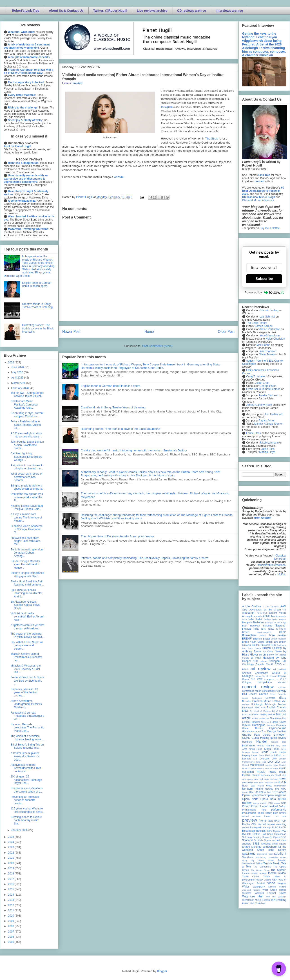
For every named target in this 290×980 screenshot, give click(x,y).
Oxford (246, 806)
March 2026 (19, 383)
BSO (273, 645)
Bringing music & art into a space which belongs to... (27, 487)
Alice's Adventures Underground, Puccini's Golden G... (26, 704)
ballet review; (279, 619)
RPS (270, 831)
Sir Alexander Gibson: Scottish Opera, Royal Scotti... (25, 605)
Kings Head (255, 749)
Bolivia (263, 635)
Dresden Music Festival (267, 701)
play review (280, 813)
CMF (260, 679)
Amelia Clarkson (268, 395)
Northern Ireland (253, 789)
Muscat (268, 768)
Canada (260, 664)
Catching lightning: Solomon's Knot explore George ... (26, 457)
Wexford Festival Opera (270, 893)
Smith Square (279, 844)
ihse (284, 742)
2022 (11, 853)
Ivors (284, 746)
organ (277, 803)
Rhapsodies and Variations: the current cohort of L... (27, 790)
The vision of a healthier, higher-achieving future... (27, 738)
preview (77, 83)
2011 (11, 910)
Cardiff (270, 664)
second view (279, 840)
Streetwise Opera (277, 857)
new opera (247, 779)
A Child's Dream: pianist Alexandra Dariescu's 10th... (25, 756)
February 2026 (20, 388)
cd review (261, 669)
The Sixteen (278, 870)
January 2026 (20, 830)
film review (276, 718)
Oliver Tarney (267, 354)
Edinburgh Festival (275, 704)
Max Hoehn (263, 345)
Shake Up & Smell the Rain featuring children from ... (27, 583)
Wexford (247, 893)
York (252, 903)
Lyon (284, 762)
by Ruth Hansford (262, 658)
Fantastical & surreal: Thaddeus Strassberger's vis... (27, 716)
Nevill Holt (281, 775)
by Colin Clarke (272, 651)
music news (266, 772)
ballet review (263, 619)
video (271, 883)
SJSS (256, 844)
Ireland (260, 746)
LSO (277, 762)
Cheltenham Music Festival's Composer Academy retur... (24, 404)
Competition (265, 682)
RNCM (283, 827)
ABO (245, 610)
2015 (11, 889)
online (268, 792)
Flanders (255, 722)
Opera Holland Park (254, 795)
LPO (270, 762)
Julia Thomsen (268, 351)
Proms (262, 821)
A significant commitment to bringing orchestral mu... (27, 467)
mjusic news (272, 765)
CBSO (278, 664)
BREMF (247, 639)
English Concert (276, 707)
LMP (274, 759)
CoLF (283, 679)
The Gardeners (262, 867)
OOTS (275, 792)
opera (283, 792)
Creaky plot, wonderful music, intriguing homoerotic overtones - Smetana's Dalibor (134, 450)
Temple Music (272, 863)
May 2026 (18, 372)
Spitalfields (249, 854)
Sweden (282, 860)
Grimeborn (280, 735)
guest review (278, 738)
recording (281, 824)
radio (270, 821)
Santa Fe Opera (271, 837)
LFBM (277, 755)
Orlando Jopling (269, 310)
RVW (283, 831)
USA (275, 880)
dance (245, 698)
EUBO (283, 711)
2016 (11, 884)
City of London (269, 676)
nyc (277, 789)
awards (283, 616)
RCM (283, 821)
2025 (11, 837)
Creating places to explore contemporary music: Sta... (26, 820)
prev (284, 816)
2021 (11, 858)
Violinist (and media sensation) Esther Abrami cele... (27, 617)
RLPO (275, 827)
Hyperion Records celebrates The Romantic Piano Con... (27, 728)
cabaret (263, 661)
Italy (278, 746)
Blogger (162, 971)
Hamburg (247, 742)
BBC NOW (268, 629)
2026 (11, 363)
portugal (256, 816)
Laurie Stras (253, 433)
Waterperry (259, 887)
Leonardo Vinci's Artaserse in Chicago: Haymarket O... (27, 529)
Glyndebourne (278, 728)
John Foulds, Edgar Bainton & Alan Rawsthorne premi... (27, 445)
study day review (253, 860)
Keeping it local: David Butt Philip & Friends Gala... (27, 507)
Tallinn (259, 863)
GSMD (246, 738)
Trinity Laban (272, 876)
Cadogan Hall (277, 661)
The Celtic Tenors (257, 323)
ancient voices (278, 613)
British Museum (279, 639)
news (282, 779)
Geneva (271, 725)
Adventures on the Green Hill (268, 610)
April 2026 (18, 378)
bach (244, 619)
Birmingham (249, 635)
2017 (11, 879)
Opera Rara (268, 799)
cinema (258, 676)
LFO (284, 756)
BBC (256, 629)
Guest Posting (260, 738)
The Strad (212, 139)
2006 (11, 937)
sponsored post (265, 854)
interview (249, 745)
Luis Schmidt (267, 317)
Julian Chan (262, 383)
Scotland (247, 840)
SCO (284, 837)
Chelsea (247, 673)
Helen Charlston (275, 339)
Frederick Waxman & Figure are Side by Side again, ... (27, 681)
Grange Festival (277, 731)
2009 (11, 921)
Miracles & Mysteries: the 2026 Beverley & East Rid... (26, 669)
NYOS (245, 792)
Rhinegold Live (258, 827)
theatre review (277, 873)
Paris (264, 810)
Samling (257, 837)
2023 (11, 847)
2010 (11, 916)
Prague (268, 816)
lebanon (246, 752)
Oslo (284, 803)
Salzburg (247, 837)
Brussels (265, 645)
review (246, 827)
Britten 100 (272, 642)
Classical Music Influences (258, 200)
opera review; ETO (263, 803)
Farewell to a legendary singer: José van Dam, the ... (26, 541)
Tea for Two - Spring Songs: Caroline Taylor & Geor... (27, 394)
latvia (284, 749)
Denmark (270, 698)
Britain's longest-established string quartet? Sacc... (27, 574)
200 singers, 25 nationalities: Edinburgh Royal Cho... (26, 780)
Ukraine (267, 880)
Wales (246, 887)
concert (282, 682)
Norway (269, 789)
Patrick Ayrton (267, 421)
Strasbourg (261, 857)
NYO (284, 789)
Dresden (247, 701)
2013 (11, 900)
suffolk (271, 860)
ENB (263, 708)
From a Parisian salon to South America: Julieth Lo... (26, 425)
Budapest (282, 645)
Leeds (264, 752)
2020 (11, 863)
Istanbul (270, 746)
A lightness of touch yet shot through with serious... (27, 627)
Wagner (282, 883)
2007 (11, 932)
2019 (11, 868)
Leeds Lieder (278, 752)
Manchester (257, 765)
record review (266, 824)
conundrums (269, 691)
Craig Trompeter (256, 376)
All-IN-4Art (262, 613)
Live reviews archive (152, 11)
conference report (252, 691)
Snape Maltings (252, 847)
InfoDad (281, 574)
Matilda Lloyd (267, 452)
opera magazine (277, 795)
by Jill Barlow (267, 655)
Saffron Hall (259, 834)
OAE (252, 792)
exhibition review (258, 714)
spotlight (280, 854)
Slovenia (266, 844)
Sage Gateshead (277, 834)
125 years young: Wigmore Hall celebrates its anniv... (28, 810)
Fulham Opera (278, 722)
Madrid (245, 765)
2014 (11, 895)
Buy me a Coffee (270, 228)
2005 (11, 942)
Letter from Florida (262, 755)
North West (265, 786)
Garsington (259, 725)
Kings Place (272, 749)
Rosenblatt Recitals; (254, 831)
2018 (11, 874)
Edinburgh (257, 704)
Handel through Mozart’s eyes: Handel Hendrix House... (25, 564)
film (268, 718)
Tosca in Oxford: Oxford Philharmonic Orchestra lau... (26, 657)
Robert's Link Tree (26, 11)
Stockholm (248, 857)
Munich (283, 765)
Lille (255, 759)
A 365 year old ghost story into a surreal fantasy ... (26, 435)
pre (277, 816)
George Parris (268, 386)
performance (279, 810)
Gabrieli (246, 725)
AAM (283, 606)
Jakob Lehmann (269, 443)
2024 (11, 842)
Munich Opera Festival (253, 768)
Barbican (258, 622)
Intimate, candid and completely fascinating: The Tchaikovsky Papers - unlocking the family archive (144, 558)
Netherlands (267, 775)
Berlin (283, 632)
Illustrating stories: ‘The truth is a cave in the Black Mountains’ (121, 429)
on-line (259, 792)
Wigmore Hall (253, 896)
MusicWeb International (272, 565)
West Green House (274, 890)
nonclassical (271, 783)
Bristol (266, 639)
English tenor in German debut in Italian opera (110, 386)
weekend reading (251, 890)
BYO (255, 661)
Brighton (257, 639)
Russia (276, 831)
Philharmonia (249, 813)
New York (259, 779)
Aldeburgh (248, 613)
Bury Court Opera (251, 648)
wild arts (271, 897)
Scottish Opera (262, 840)
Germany (281, 725)
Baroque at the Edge (275, 623)
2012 (11, 905)
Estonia (267, 711)
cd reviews (280, 669)
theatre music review (254, 873)
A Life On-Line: (271, 607)
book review (278, 635)
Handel (261, 741)
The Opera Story (260, 870)
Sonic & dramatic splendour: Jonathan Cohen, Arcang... (27, 553)
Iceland (275, 742)
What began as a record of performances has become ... (26, 477)
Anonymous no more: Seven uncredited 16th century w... (26, 768)
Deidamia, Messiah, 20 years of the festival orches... (24, 693)
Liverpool (264, 759)
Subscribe (264, 279)
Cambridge (248, 664)
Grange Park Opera (256, 735)
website (119, 177)
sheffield (247, 844)
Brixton (256, 645)
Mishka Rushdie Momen (269, 424)
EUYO (245, 715)
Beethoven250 (264, 632)
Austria (274, 616)
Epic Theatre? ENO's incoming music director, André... (27, 593)
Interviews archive (229, 11)
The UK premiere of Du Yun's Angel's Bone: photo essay (117, 536)
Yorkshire (260, 903)
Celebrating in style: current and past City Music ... (27, 415)
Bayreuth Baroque (261, 626)
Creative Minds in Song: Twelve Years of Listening (113, 407)
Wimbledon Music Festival (256, 900)
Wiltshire (282, 897)
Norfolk (282, 782)
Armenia (258, 616)
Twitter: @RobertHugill (110, 11)
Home (149, 332)
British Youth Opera (253, 642)
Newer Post (71, 332)
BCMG (246, 632)
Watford (272, 887)
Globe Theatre (253, 728)
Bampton (247, 622)
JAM (245, 749)
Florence (265, 722)
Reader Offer (249, 824)
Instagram (167, 107)
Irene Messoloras (270, 336)
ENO (245, 711)
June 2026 (18, 367)
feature (272, 714)
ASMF (266, 616)
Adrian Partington (270, 329)
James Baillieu (264, 326)
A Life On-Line (252, 606)
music (275, 768)
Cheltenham (261, 673)
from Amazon (263, 518)
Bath (245, 626)
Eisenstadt (248, 707)
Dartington (257, 698)
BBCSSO (281, 629)
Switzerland (248, 863)
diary (283, 698)
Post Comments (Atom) (157, 346)
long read (261, 762)
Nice (256, 783)
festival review (259, 718)
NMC (262, 783)
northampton (280, 786)
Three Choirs (251, 876)
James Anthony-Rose (259, 405)
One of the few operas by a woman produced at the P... (27, 497)
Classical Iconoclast (280, 557)
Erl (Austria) (256, 711)
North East (249, 786)
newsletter (248, 782)
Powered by (264, 292)
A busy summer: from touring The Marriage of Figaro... (26, 517)
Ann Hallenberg (274, 414)
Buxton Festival (272, 648)
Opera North (250, 799)
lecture (255, 752)
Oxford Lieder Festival (264, 806)
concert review (258, 687)
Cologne (247, 682)
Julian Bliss (268, 449)
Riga (269, 828)
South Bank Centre (272, 850)
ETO (275, 711)
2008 (11, 926)
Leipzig (246, 755)
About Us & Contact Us (66, 11)
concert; (282, 687)
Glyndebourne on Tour (254, 731)
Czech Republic (278, 694)
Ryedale (247, 834)
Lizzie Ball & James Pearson (263, 389)
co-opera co (271, 679)
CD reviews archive (192, 11)
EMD (257, 707)
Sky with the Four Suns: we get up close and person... (27, 645)
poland (245, 816)
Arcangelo (248, 616)
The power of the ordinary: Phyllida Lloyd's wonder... (27, 635)
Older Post (226, 332)
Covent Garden (258, 694)
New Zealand (271, 779)
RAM (277, 821)
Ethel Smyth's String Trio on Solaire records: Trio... (27, 746)
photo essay (265, 813)
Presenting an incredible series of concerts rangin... (25, 800)
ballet (251, 619)
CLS (253, 679)
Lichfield (247, 759)
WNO (274, 900)
